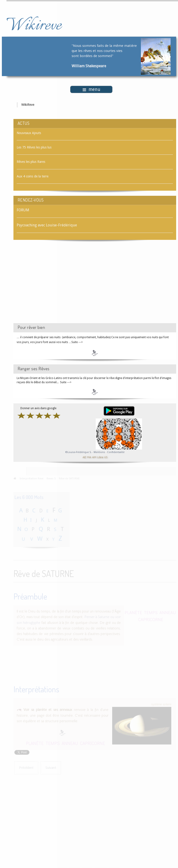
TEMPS (151, 612)
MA (89, 457)
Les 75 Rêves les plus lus (34, 147)
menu (91, 89)
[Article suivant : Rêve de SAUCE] (51, 767)
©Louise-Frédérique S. (78, 452)
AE (84, 457)
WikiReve (28, 105)
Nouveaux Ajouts (29, 133)
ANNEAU (168, 612)
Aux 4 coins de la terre (33, 176)
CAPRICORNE (151, 619)
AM (94, 457)
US (106, 457)
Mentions (100, 452)
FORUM (23, 210)
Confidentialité (116, 452)
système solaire (161, 704)
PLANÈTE (133, 612)
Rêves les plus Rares (31, 162)
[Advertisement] (53, 286)
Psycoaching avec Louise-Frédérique (47, 225)
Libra (100, 457)
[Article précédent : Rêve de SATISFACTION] (26, 767)
